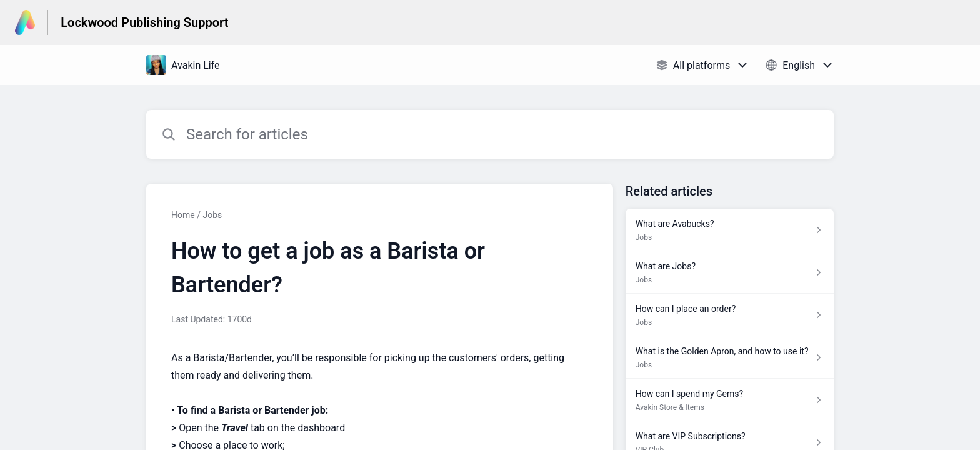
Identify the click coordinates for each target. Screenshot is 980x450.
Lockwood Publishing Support (144, 22)
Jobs (212, 215)
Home (183, 215)
